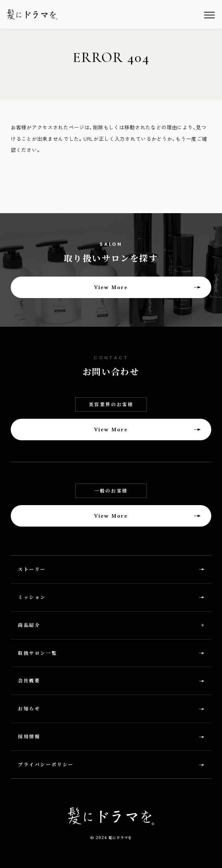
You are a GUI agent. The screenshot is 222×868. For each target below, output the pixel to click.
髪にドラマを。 (32, 15)
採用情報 (29, 736)
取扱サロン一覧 (37, 653)
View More (111, 287)
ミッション (32, 597)
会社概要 (29, 680)
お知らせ (29, 708)
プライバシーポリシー (46, 764)
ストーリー (32, 569)
